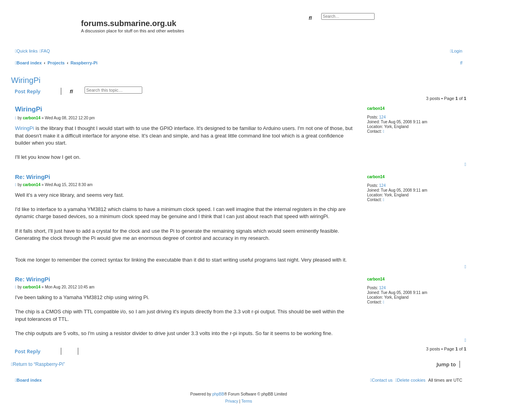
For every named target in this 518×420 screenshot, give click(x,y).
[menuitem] (45, 51)
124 (383, 117)
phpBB (218, 394)
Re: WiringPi (33, 177)
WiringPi (26, 80)
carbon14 (376, 108)
